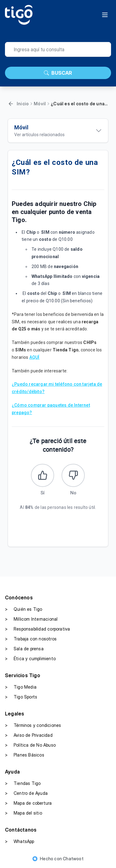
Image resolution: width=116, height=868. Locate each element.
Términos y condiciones (33, 725)
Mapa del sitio (24, 813)
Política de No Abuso (30, 745)
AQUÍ (34, 357)
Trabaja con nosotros (31, 639)
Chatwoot (73, 859)
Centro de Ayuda (26, 793)
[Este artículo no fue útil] (73, 475)
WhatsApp (20, 841)
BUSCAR (58, 73)
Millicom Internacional (31, 619)
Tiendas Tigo (23, 783)
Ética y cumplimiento (30, 659)
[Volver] (11, 104)
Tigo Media (21, 687)
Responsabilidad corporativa (37, 629)
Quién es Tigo (24, 609)
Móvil (40, 104)
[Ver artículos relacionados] (58, 131)
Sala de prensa (24, 649)
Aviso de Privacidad (29, 735)
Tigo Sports (21, 697)
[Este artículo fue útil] (43, 475)
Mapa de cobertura (28, 803)
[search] (58, 49)
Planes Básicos (25, 755)
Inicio (23, 104)
